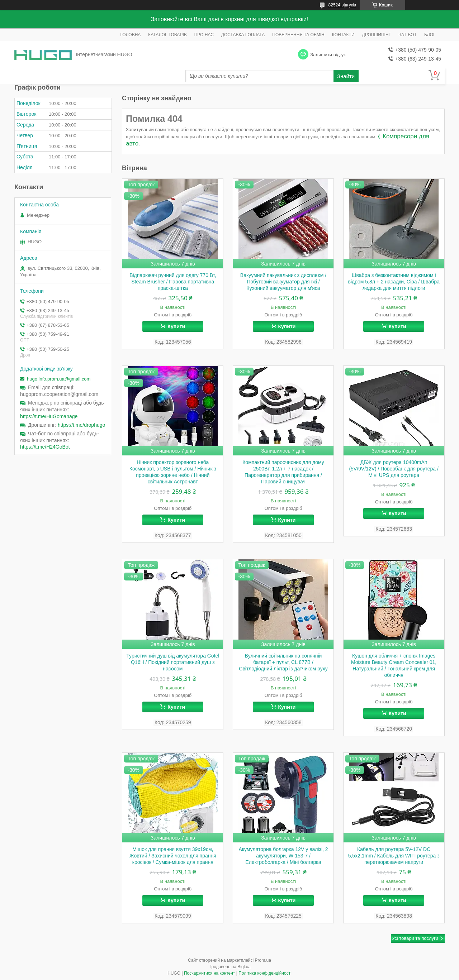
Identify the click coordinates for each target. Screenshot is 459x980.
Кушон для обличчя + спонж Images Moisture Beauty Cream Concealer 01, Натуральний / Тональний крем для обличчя (394, 665)
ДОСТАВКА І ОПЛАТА (243, 35)
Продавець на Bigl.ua (229, 967)
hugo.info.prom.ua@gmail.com (59, 379)
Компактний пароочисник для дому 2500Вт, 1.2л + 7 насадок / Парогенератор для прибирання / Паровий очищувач (283, 472)
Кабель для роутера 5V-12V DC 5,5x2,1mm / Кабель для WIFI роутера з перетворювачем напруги (394, 856)
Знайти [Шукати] (346, 76)
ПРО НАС (204, 35)
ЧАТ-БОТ (408, 35)
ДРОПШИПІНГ (377, 35)
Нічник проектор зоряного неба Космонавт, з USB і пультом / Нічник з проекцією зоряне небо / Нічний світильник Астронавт (173, 472)
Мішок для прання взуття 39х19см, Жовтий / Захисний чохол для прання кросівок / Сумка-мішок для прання (173, 856)
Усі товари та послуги (415, 938)
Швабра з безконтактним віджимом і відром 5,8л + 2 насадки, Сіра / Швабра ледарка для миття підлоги (394, 282)
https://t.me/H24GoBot (45, 447)
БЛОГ (430, 35)
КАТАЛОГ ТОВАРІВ (167, 35)
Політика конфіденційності (265, 973)
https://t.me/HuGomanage (49, 416)
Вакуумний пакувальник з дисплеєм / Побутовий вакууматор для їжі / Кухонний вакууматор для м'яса (283, 282)
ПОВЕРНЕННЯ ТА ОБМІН (298, 35)
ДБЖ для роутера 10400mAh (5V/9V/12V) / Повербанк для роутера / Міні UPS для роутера (394, 469)
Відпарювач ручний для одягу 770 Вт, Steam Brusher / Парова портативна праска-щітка (173, 282)
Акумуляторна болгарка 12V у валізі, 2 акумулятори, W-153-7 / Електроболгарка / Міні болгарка (283, 856)
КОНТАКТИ (343, 35)
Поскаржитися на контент (209, 973)
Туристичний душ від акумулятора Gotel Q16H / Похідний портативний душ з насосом (173, 662)
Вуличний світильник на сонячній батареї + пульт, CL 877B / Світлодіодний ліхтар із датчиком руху (283, 662)
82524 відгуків (342, 5)
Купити (176, 326)
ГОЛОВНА (130, 35)
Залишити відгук (328, 55)
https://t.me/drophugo (81, 425)
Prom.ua (263, 960)
